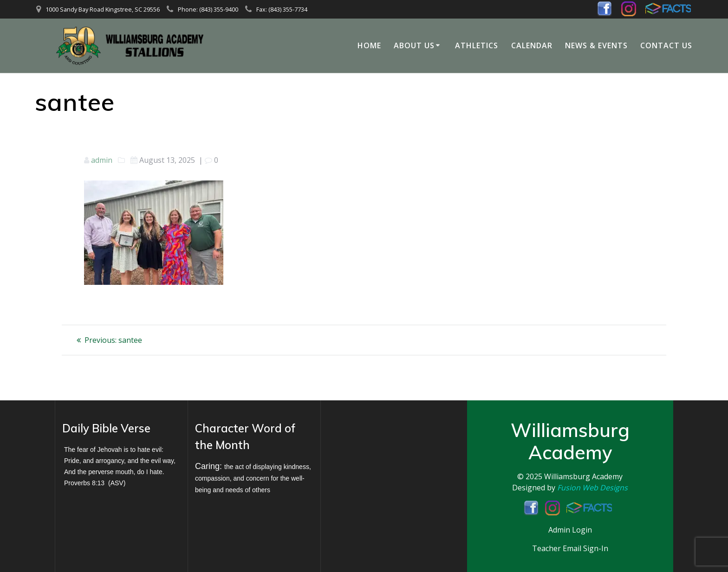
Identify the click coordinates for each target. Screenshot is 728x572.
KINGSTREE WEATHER (387, 454)
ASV (117, 483)
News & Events (596, 45)
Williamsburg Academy (583, 476)
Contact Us (666, 45)
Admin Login (570, 530)
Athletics (477, 45)
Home (369, 45)
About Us (414, 45)
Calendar (532, 45)
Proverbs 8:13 (84, 483)
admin (102, 160)
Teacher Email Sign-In (570, 548)
